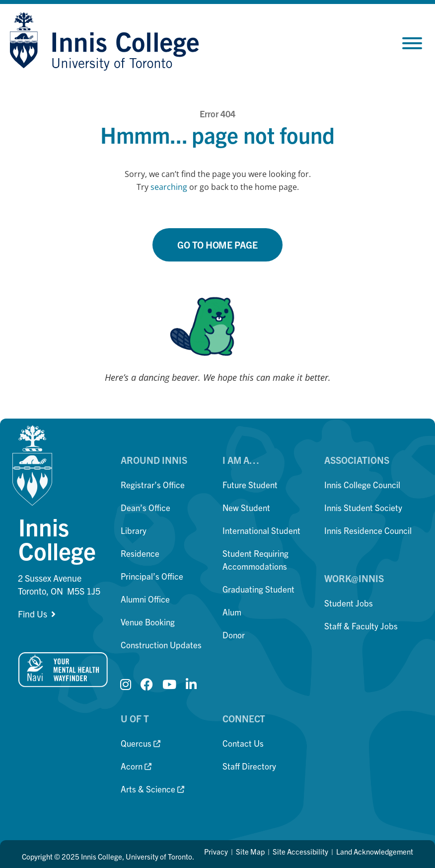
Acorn (136, 766)
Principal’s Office (152, 576)
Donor (234, 635)
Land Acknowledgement (375, 851)
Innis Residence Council (368, 530)
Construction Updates (161, 645)
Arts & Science (152, 789)
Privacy (216, 851)
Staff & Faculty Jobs (361, 626)
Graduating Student (258, 589)
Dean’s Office (145, 507)
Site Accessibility (300, 851)
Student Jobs (349, 603)
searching (169, 187)
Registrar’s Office (153, 484)
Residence (140, 553)
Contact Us (243, 743)
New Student (246, 507)
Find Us (33, 614)
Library (134, 530)
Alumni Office (145, 599)
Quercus (141, 743)
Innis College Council (362, 484)
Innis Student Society (363, 507)
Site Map (250, 851)
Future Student (250, 484)
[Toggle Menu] (412, 43)
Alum (232, 612)
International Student (261, 530)
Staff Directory (249, 766)
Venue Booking (148, 622)
